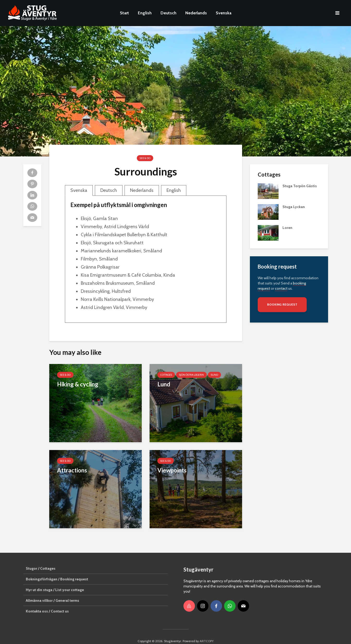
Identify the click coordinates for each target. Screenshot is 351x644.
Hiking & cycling (78, 384)
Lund (164, 384)
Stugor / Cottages (41, 560)
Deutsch (168, 13)
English (145, 13)
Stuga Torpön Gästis (300, 186)
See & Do (145, 158)
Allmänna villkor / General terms (53, 592)
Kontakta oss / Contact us (47, 602)
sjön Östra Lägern (191, 375)
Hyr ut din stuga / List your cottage (55, 581)
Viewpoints (172, 470)
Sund (214, 375)
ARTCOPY (207, 632)
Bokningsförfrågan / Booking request (57, 570)
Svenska (224, 13)
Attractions (72, 470)
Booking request (282, 304)
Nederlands (196, 13)
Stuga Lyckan (294, 207)
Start (124, 13)
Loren (287, 228)
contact (281, 288)
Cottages (166, 375)
